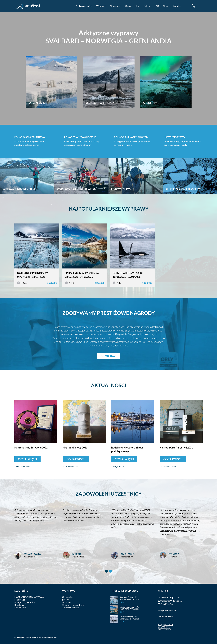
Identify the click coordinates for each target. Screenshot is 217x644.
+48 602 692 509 (166, 617)
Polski (201, 4)
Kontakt (177, 6)
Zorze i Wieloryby (71, 608)
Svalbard (66, 602)
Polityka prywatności (24, 602)
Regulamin (19, 605)
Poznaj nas (109, 356)
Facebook (186, 6)
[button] (106, 571)
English (201, 7)
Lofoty (65, 600)
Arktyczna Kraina (84, 6)
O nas (128, 6)
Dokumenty (20, 608)
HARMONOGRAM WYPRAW (29, 597)
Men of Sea (20, 600)
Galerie (147, 6)
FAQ (157, 6)
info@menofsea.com (167, 610)
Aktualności (115, 6)
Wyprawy (101, 6)
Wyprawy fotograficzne (74, 605)
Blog (137, 6)
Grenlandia (67, 597)
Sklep (166, 6)
